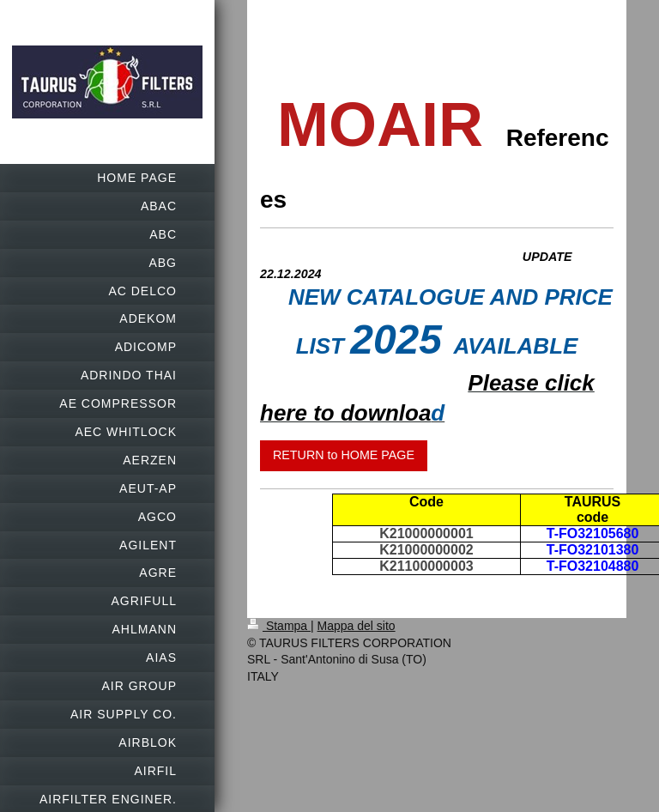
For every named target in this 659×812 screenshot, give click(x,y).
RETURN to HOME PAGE (344, 455)
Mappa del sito (357, 626)
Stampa (279, 626)
